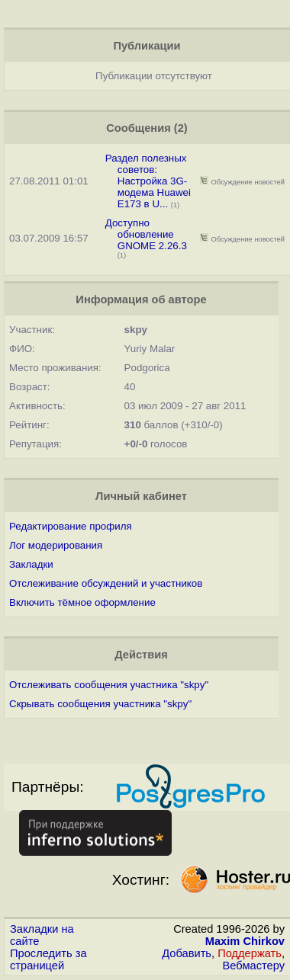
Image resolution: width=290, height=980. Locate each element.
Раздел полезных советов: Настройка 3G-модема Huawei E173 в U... (148, 181)
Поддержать (250, 953)
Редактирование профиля (71, 526)
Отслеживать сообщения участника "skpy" (109, 685)
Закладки (31, 564)
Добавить (187, 953)
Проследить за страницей (48, 959)
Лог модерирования (56, 545)
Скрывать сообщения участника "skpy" (100, 704)
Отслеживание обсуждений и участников (106, 583)
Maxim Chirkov (245, 941)
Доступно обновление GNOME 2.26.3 (146, 234)
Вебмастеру (254, 966)
